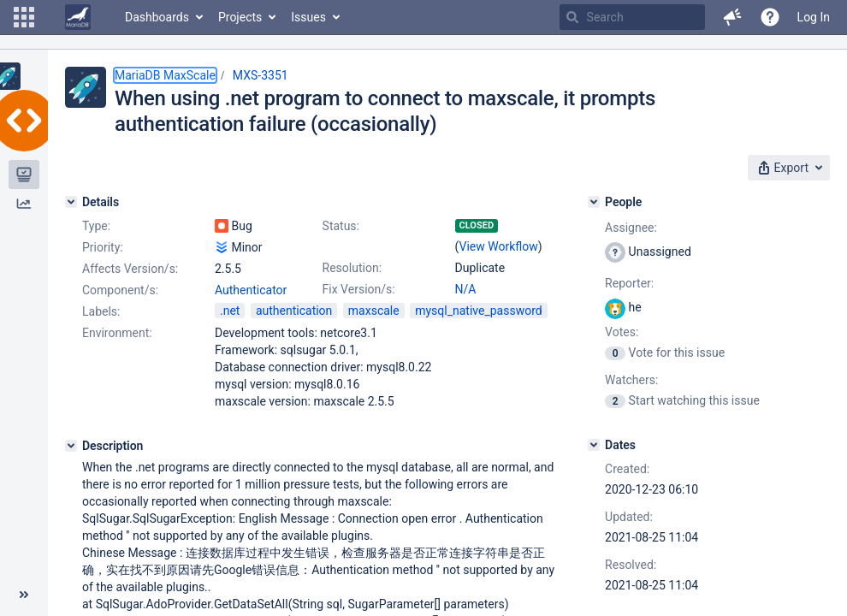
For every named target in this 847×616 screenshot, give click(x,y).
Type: (96, 226)
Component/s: (120, 290)
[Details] (71, 202)
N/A (466, 289)
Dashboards (157, 17)
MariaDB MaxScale (165, 75)
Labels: (101, 311)
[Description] (71, 446)
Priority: (103, 247)
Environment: (117, 333)
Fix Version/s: (359, 289)
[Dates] (594, 445)
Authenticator (251, 290)
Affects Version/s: (130, 269)
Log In (814, 17)
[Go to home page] (78, 17)
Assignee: (631, 228)
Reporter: (629, 283)
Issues (308, 17)
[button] (24, 17)
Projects (240, 17)
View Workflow (499, 246)
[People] (594, 202)
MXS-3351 (261, 75)
